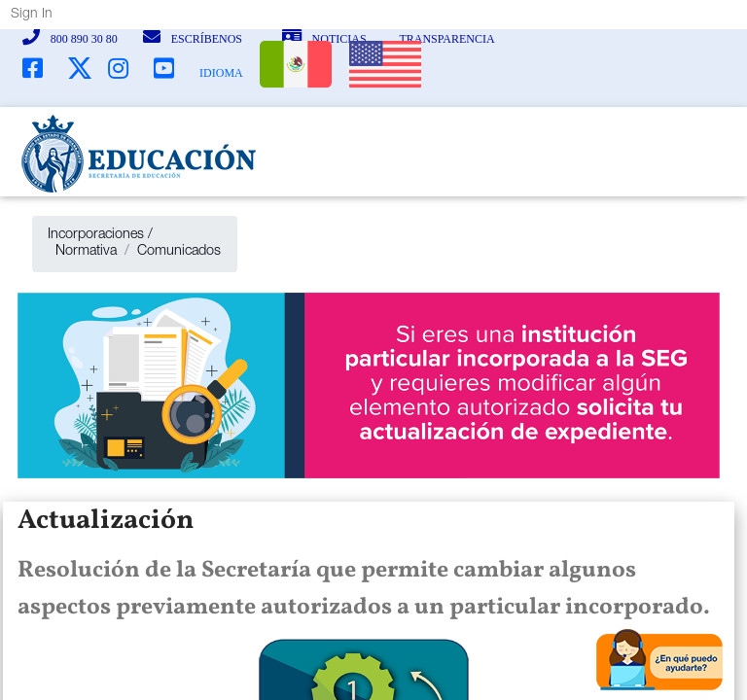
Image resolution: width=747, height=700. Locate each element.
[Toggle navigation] (673, 154)
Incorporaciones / (100, 235)
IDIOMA (221, 73)
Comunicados (179, 252)
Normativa (82, 252)
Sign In (32, 15)
